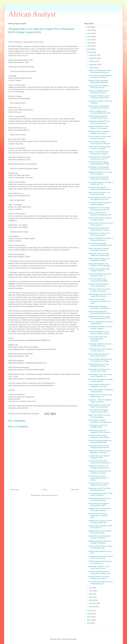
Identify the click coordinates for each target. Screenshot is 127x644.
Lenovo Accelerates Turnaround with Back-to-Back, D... (100, 275)
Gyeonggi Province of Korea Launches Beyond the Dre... (99, 447)
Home (45, 490)
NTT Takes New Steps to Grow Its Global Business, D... (101, 583)
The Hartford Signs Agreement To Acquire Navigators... (101, 204)
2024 (89, 33)
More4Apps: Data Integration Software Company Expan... (100, 168)
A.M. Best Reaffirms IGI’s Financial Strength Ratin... (99, 280)
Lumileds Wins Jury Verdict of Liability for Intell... (99, 457)
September (93, 65)
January (92, 607)
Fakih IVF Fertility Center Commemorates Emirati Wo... (100, 112)
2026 (89, 27)
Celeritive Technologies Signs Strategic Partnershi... (99, 270)
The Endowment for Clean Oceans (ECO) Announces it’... (100, 462)
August (92, 68)
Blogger (74, 639)
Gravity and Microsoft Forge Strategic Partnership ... (98, 365)
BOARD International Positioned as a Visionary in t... (100, 562)
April (91, 597)
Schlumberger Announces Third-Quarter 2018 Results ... (100, 295)
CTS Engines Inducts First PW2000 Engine (98, 426)
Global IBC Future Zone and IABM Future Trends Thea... (99, 255)
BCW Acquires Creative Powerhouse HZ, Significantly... (101, 421)
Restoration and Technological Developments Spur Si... (99, 158)
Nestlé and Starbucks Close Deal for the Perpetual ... (100, 173)
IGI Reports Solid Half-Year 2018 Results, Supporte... (100, 328)
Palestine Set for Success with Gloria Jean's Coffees (99, 509)
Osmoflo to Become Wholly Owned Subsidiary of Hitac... (100, 163)
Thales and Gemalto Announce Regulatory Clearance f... (100, 452)
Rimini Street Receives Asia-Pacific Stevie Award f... (99, 355)
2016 (89, 614)
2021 (89, 43)
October (92, 61)
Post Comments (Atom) (49, 495)
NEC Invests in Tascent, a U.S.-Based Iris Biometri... (100, 194)
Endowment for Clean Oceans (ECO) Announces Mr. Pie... (99, 209)
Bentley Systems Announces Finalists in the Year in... (99, 578)
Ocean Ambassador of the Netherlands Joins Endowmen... (98, 339)
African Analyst (32, 14)
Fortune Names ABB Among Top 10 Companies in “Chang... (100, 360)
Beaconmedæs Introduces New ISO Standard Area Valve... (100, 198)
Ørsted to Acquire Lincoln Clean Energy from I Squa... (100, 532)
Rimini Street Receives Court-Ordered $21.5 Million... (99, 260)
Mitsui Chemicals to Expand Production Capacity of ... (98, 249)
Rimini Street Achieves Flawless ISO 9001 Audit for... (100, 219)
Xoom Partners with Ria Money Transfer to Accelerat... (100, 148)
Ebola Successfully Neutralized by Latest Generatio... (101, 391)
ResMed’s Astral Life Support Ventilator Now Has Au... (99, 132)
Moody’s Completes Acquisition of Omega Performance (101, 239)
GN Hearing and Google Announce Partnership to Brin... (101, 244)
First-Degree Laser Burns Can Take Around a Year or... (99, 234)
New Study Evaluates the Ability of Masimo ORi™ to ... (101, 183)
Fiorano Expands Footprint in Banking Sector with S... (99, 505)
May (91, 594)
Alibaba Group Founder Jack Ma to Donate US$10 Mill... (100, 522)
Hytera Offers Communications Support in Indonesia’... (100, 537)
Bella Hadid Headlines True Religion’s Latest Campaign (99, 265)
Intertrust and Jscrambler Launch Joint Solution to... (100, 527)
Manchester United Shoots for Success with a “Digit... (99, 370)
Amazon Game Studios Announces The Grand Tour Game (99, 301)
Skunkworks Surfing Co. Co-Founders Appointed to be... (99, 467)
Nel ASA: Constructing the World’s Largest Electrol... (101, 323)
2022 (89, 40)
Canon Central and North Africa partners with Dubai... (100, 137)
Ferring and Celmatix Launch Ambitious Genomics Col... (99, 97)
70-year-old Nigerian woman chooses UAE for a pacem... (100, 333)
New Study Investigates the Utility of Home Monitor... (101, 380)
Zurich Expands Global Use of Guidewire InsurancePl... (99, 385)
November (93, 58)
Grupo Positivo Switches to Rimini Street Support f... (101, 224)
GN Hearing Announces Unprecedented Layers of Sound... (99, 478)
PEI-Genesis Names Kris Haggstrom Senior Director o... (100, 431)
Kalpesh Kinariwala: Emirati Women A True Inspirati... (98, 127)
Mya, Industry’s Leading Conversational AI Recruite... (100, 143)
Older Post (75, 490)
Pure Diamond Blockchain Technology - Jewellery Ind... (100, 307)
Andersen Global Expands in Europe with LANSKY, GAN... (100, 572)
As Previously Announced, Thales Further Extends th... (101, 494)
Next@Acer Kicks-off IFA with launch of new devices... (99, 122)
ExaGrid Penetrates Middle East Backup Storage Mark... (100, 442)
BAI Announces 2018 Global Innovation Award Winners (99, 107)
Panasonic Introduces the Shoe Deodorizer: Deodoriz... (100, 472)
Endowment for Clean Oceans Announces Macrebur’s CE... (100, 318)
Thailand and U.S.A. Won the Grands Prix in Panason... (99, 484)
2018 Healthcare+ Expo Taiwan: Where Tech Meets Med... (100, 406)
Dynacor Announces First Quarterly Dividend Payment (100, 312)
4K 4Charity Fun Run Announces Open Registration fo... (100, 375)
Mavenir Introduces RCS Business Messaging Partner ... (101, 214)
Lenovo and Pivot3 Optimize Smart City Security (99, 87)
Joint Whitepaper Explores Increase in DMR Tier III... (99, 117)
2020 (89, 46)
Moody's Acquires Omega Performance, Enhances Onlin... (98, 516)
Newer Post (14, 490)
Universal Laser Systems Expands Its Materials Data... (100, 188)
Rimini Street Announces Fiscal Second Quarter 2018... (100, 499)
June (91, 591)
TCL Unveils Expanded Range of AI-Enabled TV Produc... (100, 76)
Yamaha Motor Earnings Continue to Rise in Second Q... (101, 557)
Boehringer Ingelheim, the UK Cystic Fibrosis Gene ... (99, 567)
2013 (89, 623)
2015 (89, 617)
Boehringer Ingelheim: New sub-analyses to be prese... (100, 345)
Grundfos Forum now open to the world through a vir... (100, 396)
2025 (89, 30)
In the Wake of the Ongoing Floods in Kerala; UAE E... (99, 411)
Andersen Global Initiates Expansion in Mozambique (99, 436)
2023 (89, 37)
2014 (89, 620)
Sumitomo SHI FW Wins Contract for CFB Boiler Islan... (101, 547)
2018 (89, 52)
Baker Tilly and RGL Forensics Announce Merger (99, 416)
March (92, 600)
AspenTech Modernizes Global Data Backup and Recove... (99, 71)
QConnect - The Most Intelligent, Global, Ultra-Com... (100, 401)
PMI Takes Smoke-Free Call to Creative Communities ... (99, 290)
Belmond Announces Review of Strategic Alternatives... (100, 542)
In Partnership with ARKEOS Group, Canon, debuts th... (99, 178)
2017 (89, 611)
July (91, 588)
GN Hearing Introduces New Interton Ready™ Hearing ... (100, 229)
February (93, 603)
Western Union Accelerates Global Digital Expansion (98, 82)
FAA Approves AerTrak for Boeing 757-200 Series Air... (101, 350)
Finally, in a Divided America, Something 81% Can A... (99, 92)
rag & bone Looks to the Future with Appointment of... (100, 489)
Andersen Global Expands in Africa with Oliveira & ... (99, 285)
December (93, 55)
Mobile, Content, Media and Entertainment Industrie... (98, 153)
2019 (89, 49)
